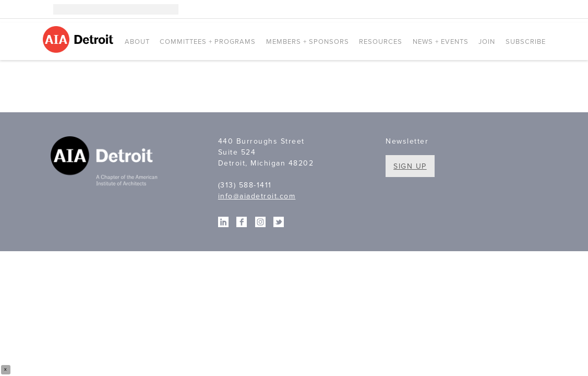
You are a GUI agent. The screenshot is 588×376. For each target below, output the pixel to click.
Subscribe (526, 42)
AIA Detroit (80, 39)
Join (487, 42)
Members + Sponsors (308, 42)
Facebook (525, 9)
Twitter (541, 9)
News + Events (441, 42)
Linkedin (509, 9)
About (137, 42)
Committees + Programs (208, 42)
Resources (381, 42)
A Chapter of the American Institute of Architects (106, 162)
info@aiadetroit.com (257, 196)
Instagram (494, 9)
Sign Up (410, 166)
